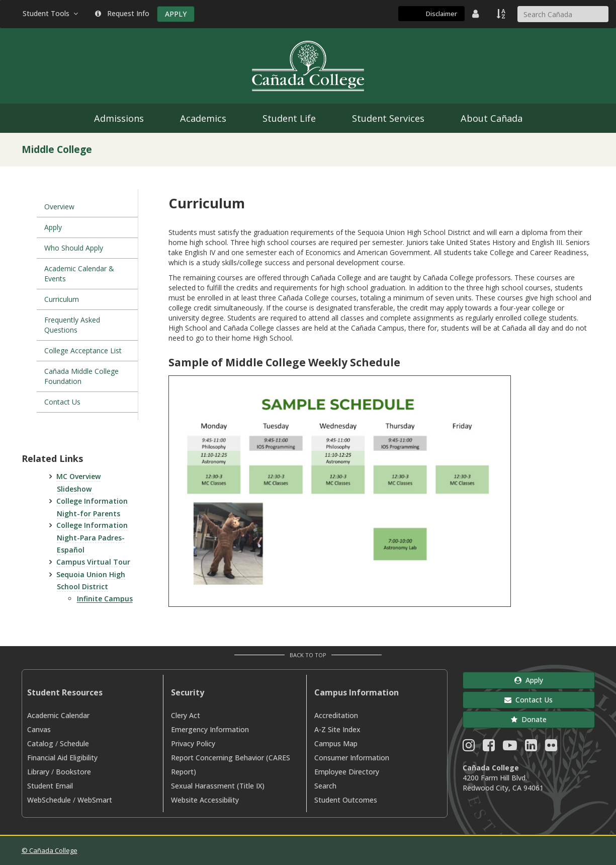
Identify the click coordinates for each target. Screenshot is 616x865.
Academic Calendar (58, 715)
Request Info (122, 13)
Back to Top (308, 655)
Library (38, 772)
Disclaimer (442, 14)
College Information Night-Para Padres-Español (92, 537)
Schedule (74, 743)
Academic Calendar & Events (79, 273)
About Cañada (492, 118)
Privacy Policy (193, 743)
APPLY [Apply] (176, 14)
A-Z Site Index (337, 729)
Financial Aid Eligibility (62, 758)
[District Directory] (477, 14)
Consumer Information (352, 758)
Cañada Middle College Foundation (81, 376)
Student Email (50, 786)
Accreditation (336, 715)
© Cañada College (50, 850)
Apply (53, 227)
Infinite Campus (105, 599)
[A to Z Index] (502, 14)
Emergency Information (210, 729)
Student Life (289, 118)
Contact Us (62, 402)
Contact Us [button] (529, 700)
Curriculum (62, 299)
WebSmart (95, 800)
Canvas (39, 729)
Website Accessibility (205, 800)
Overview (59, 207)
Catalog (40, 743)
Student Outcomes (346, 800)
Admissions (119, 118)
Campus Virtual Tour (93, 562)
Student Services (388, 118)
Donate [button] (529, 719)
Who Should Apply (74, 248)
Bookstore (73, 772)
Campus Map (336, 743)
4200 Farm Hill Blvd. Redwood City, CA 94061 (503, 783)
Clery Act (186, 715)
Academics (203, 118)
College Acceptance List (83, 350)
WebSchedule (49, 800)
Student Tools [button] (51, 13)
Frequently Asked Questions (72, 325)
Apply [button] (529, 680)
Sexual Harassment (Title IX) (218, 786)
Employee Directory (347, 772)
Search (325, 786)
